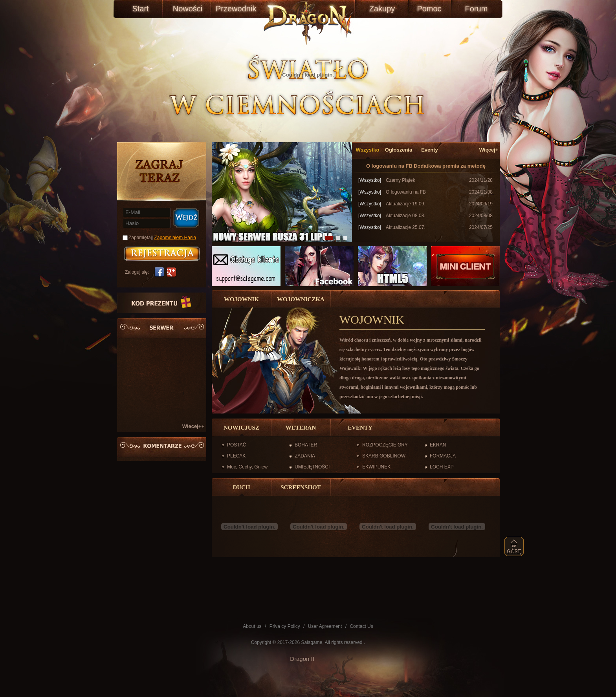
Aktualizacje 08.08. (406, 216)
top (514, 546)
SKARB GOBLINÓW (384, 456)
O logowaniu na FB (389, 166)
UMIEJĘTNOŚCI (312, 467)
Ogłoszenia (399, 150)
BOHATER (306, 445)
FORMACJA (443, 456)
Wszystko (368, 150)
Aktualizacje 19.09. (406, 204)
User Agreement (325, 626)
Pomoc (429, 9)
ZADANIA (305, 456)
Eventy (430, 150)
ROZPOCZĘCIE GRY (385, 445)
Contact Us (361, 626)
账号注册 (162, 254)
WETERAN (301, 428)
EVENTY (360, 428)
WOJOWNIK (241, 299)
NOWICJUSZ (241, 428)
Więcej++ (193, 426)
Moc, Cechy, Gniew (247, 467)
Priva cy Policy (285, 626)
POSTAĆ (236, 445)
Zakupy (382, 9)
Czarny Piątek (401, 180)
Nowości (188, 9)
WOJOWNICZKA (301, 299)
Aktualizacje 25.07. (406, 227)
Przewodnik (235, 9)
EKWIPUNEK (376, 467)
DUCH (241, 487)
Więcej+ (489, 150)
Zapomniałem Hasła (175, 238)
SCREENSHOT (301, 487)
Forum (477, 9)
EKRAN (438, 445)
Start (140, 9)
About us (252, 626)
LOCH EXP (442, 467)
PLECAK (236, 456)
